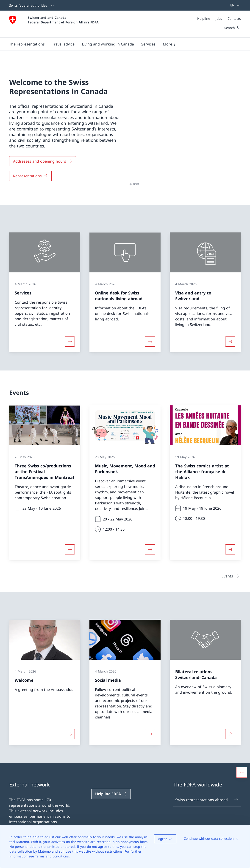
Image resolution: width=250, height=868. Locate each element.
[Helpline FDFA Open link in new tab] (111, 792)
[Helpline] (204, 18)
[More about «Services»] (70, 339)
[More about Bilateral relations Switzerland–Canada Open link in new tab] (230, 732)
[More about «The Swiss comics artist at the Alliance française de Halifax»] (230, 547)
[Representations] (30, 175)
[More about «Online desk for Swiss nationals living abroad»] (150, 339)
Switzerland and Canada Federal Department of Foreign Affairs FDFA (63, 20)
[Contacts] (234, 18)
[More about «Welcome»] (70, 732)
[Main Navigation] (121, 44)
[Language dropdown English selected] (234, 5)
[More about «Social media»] (150, 732)
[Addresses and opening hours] (43, 160)
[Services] (148, 44)
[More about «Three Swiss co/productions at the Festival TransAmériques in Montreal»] (70, 547)
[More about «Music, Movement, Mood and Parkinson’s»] (150, 547)
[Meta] (219, 18)
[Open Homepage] (54, 24)
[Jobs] (219, 18)
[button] (27, 44)
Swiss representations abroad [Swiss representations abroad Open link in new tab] (207, 798)
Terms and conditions (52, 856)
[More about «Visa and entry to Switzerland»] (230, 339)
